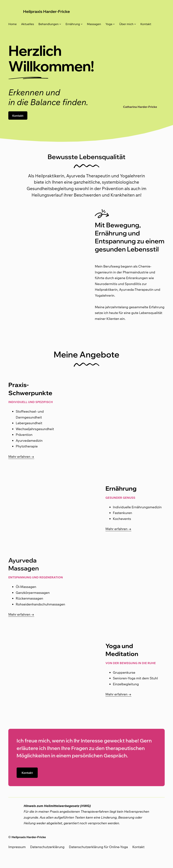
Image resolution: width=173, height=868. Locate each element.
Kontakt (18, 116)
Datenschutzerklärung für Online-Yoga (98, 847)
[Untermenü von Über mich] (135, 24)
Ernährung (122, 488)
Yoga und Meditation (123, 650)
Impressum (17, 847)
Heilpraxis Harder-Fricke (48, 11)
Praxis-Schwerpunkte (31, 389)
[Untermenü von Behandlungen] (60, 24)
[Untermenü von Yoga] (114, 24)
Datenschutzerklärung (47, 847)
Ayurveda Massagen (24, 564)
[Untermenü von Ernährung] (82, 24)
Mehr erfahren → (21, 457)
